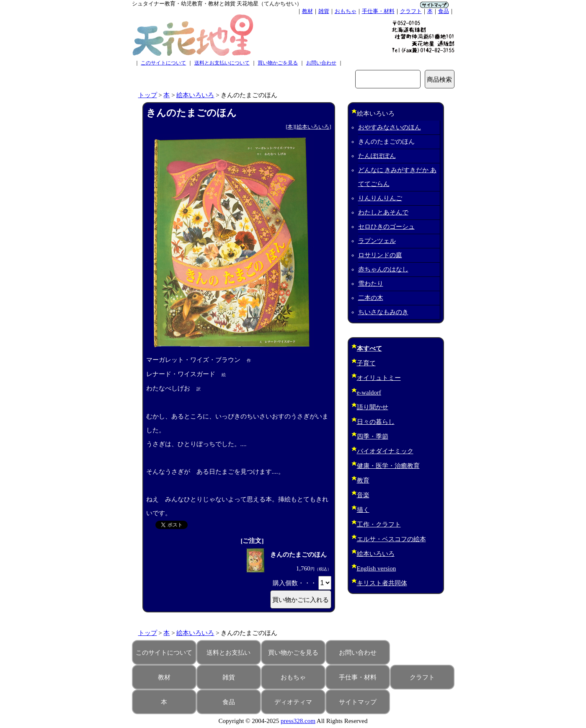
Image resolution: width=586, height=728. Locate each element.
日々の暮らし (376, 422)
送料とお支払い (228, 653)
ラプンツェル (377, 241)
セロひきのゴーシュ (386, 227)
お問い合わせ (321, 63)
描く (363, 510)
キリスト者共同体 (382, 583)
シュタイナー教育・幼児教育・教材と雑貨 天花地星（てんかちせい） (217, 4)
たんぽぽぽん (377, 156)
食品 (444, 11)
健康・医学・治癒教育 (388, 466)
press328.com (298, 721)
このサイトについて (163, 63)
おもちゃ (346, 11)
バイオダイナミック (385, 451)
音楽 (363, 495)
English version (377, 568)
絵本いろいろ (195, 95)
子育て (366, 363)
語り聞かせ (373, 407)
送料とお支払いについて (222, 63)
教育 (363, 480)
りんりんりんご (380, 198)
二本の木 (371, 298)
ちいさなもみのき (383, 312)
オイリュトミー (379, 378)
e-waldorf (369, 392)
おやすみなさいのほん (390, 127)
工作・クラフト (379, 524)
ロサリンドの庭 (380, 255)
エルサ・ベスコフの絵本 (391, 539)
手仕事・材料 (378, 11)
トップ (148, 95)
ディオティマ (293, 702)
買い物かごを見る (278, 63)
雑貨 (324, 11)
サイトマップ (358, 702)
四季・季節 (373, 436)
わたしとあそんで (383, 212)
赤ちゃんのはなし (383, 269)
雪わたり (371, 284)
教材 (307, 11)
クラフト (411, 11)
